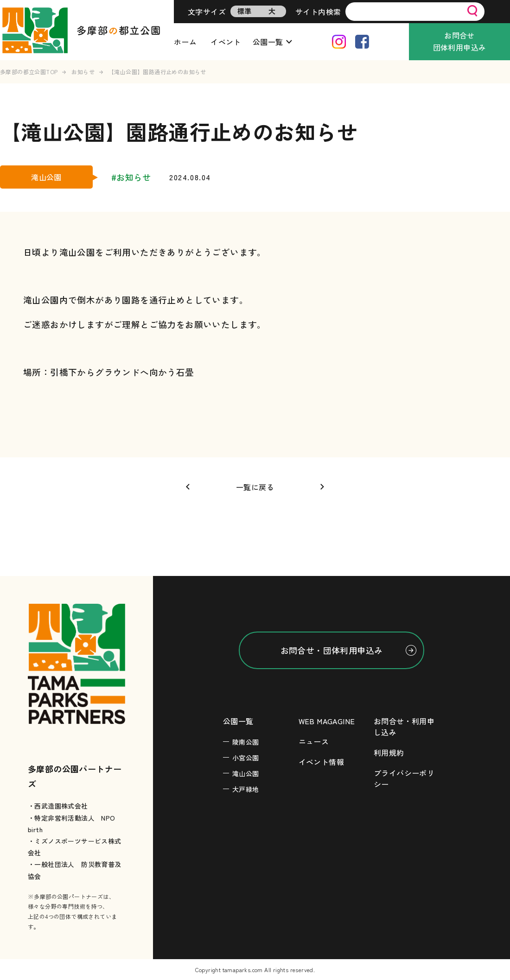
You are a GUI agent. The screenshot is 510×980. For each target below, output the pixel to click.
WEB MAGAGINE (327, 721)
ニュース (314, 741)
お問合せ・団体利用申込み (332, 650)
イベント (226, 42)
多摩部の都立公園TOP (29, 72)
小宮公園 (246, 758)
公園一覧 (268, 42)
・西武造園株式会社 (58, 806)
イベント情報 (321, 762)
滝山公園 (246, 773)
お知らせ (83, 72)
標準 (245, 11)
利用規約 (389, 752)
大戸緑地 (246, 789)
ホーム (185, 42)
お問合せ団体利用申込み (460, 41)
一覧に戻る (255, 487)
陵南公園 (246, 742)
